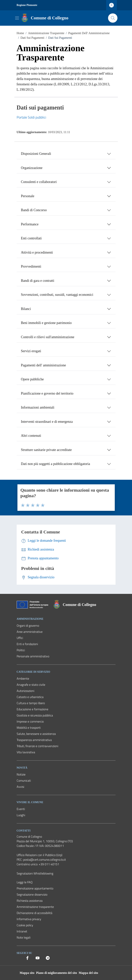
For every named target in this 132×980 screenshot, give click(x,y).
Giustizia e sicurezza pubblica (35, 715)
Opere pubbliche (32, 379)
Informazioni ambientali (38, 407)
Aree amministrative (30, 632)
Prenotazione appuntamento (35, 888)
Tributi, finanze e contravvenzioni (37, 746)
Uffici (20, 638)
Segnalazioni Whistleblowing (35, 873)
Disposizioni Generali (36, 154)
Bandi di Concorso (34, 210)
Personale (28, 196)
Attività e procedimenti (37, 252)
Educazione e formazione (32, 709)
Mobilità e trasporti (29, 728)
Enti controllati (31, 238)
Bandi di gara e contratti (38, 281)
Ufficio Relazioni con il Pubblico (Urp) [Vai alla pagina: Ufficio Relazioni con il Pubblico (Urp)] (39, 855)
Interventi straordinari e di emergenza (47, 422)
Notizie (21, 774)
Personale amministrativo (33, 656)
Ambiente (23, 678)
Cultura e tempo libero (31, 703)
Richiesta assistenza (30, 901)
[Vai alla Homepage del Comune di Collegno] (44, 18)
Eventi (21, 809)
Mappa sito (27, 973)
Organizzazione (32, 168)
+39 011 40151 (49, 864)
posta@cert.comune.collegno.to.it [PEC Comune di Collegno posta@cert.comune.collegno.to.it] (45, 860)
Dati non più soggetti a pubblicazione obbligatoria (55, 464)
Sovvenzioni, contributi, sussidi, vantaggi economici (57, 295)
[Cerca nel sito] (113, 18)
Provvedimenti (31, 266)
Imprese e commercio (30, 721)
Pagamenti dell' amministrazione (43, 365)
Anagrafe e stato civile (31, 685)
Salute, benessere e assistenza (36, 734)
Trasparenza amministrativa (34, 740)
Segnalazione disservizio (32, 894)
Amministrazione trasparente (35, 907)
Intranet (22, 931)
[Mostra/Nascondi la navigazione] (17, 18)
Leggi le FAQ (25, 882)
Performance (30, 224)
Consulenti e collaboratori (39, 182)
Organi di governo (28, 626)
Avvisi (20, 787)
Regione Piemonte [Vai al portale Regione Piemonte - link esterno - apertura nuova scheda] (27, 5)
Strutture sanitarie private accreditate (46, 450)
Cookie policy (25, 925)
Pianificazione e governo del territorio (47, 393)
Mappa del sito (88, 973)
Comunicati (24, 781)
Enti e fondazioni (27, 644)
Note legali (24, 937)
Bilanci (26, 309)
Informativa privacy (29, 919)
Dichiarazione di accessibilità (34, 913)
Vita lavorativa (26, 752)
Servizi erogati (31, 351)
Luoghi (21, 815)
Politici (21, 650)
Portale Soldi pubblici (31, 117)
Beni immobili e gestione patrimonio (46, 323)
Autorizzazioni (25, 691)
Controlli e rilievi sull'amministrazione (48, 337)
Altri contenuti (31, 436)
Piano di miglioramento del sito (56, 973)
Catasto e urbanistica (30, 697)
